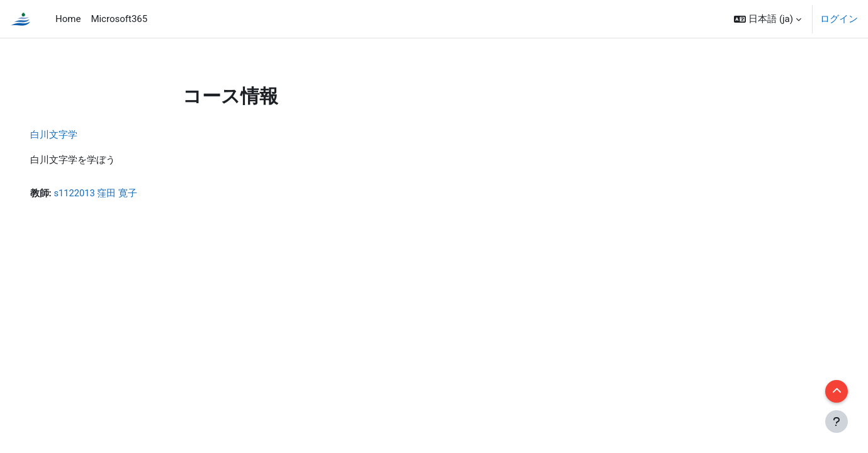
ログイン (839, 19)
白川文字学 (71, 135)
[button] (768, 19)
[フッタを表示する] (837, 422)
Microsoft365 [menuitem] (119, 19)
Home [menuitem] (68, 19)
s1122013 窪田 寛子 (114, 193)
